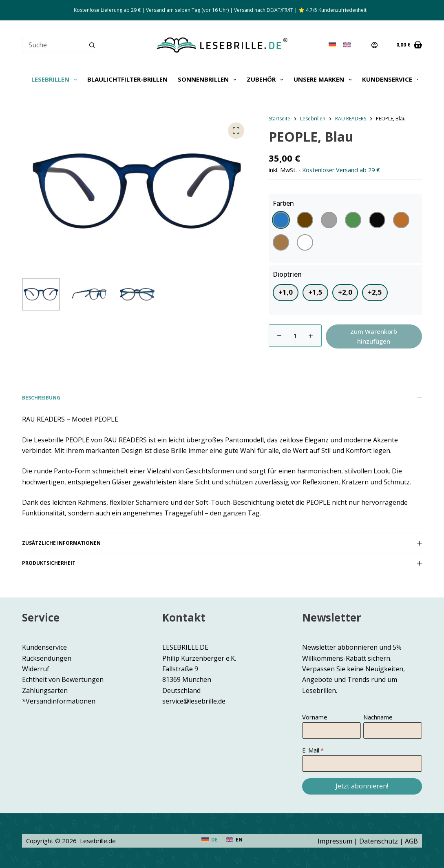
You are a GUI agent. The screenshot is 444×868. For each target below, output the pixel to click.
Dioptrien (287, 274)
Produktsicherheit (222, 563)
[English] (347, 45)
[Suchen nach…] (53, 45)
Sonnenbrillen (209, 80)
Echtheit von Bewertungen (63, 679)
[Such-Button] (92, 45)
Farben (283, 203)
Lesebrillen (56, 80)
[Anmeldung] (374, 45)
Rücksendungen (47, 658)
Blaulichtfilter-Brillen (127, 79)
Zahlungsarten (45, 690)
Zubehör (267, 80)
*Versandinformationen (59, 701)
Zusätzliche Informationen (222, 543)
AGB (411, 841)
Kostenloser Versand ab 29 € (341, 170)
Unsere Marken (324, 80)
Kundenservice (393, 80)
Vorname (315, 717)
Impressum (335, 841)
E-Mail (311, 750)
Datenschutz (379, 841)
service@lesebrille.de (194, 701)
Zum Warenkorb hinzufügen (374, 336)
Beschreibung (222, 398)
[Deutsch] (332, 45)
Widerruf (36, 669)
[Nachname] (393, 730)
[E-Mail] (362, 764)
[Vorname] (331, 730)
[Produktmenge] (295, 336)
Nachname (378, 717)
